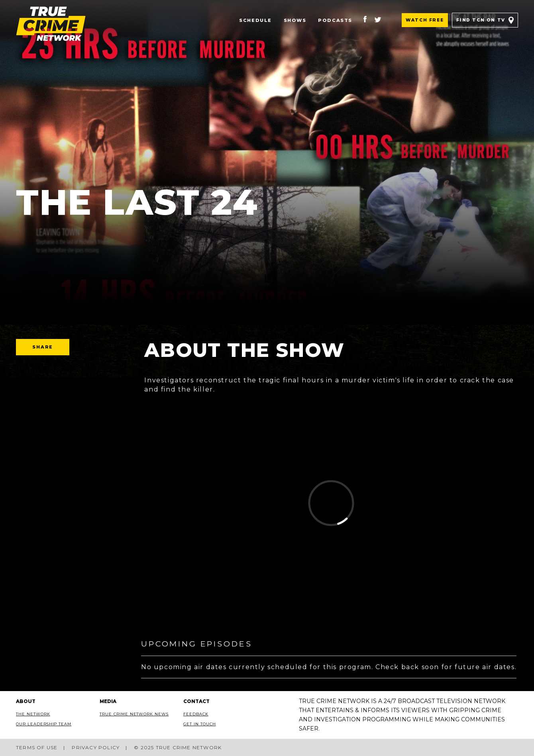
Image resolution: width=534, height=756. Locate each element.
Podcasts (335, 20)
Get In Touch (200, 724)
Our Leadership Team (44, 724)
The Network (33, 714)
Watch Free (425, 20)
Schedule (255, 20)
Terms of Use (37, 747)
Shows (295, 20)
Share (42, 347)
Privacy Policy (96, 747)
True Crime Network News (134, 714)
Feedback (196, 714)
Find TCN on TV (481, 20)
